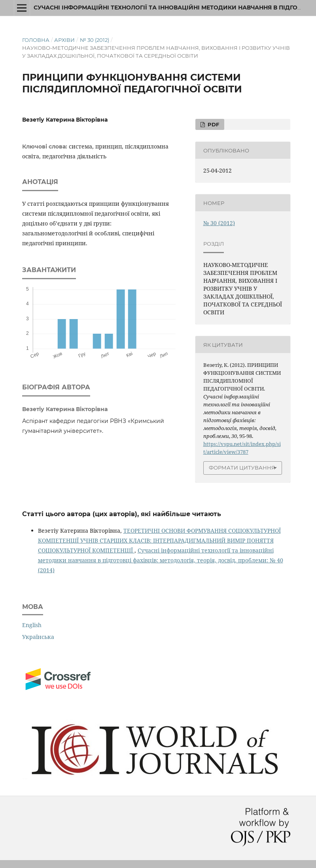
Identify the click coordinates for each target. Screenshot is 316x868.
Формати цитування (242, 468)
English (32, 625)
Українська (38, 637)
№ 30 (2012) (95, 40)
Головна (36, 40)
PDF (213, 124)
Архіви (64, 40)
